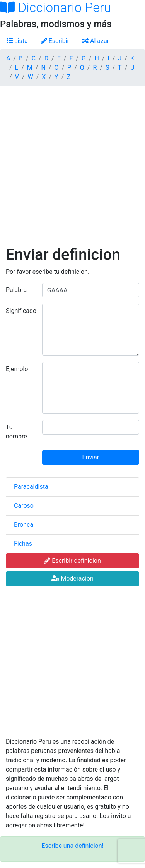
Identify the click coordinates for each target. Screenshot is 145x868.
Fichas (23, 544)
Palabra (16, 290)
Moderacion (72, 578)
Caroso (24, 506)
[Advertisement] (72, 169)
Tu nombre (16, 432)
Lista (17, 41)
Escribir (55, 41)
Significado (21, 311)
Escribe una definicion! (72, 846)
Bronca (24, 525)
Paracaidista (31, 487)
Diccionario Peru (56, 8)
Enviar (91, 457)
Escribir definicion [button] (72, 561)
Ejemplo (17, 369)
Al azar (96, 41)
